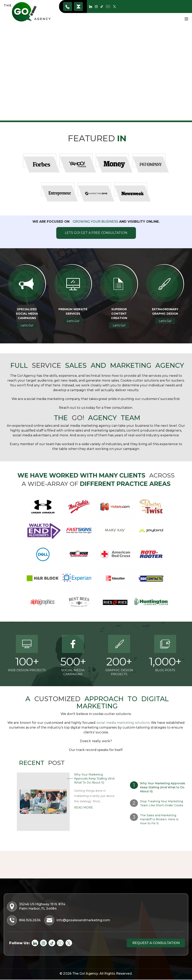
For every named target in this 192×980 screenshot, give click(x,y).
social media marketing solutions (123, 723)
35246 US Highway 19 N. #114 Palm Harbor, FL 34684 (37, 907)
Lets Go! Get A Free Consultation (96, 233)
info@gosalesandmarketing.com (78, 7)
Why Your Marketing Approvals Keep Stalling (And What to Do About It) (94, 779)
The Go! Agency (85, 974)
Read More (83, 808)
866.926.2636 (68, 7)
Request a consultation (156, 943)
